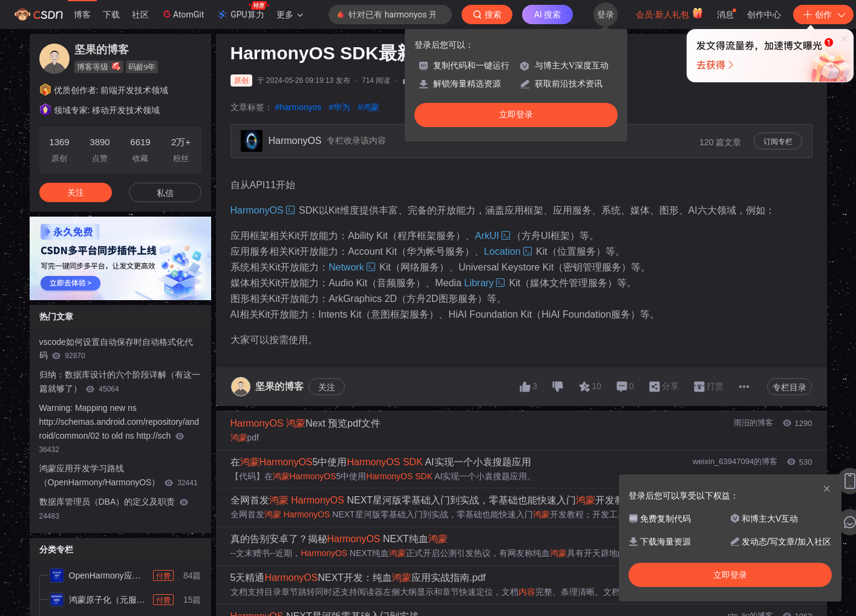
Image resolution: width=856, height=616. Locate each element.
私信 (165, 193)
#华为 (340, 107)
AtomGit (182, 14)
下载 (111, 15)
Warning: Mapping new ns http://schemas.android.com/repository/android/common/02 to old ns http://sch (119, 428)
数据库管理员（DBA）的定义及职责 (114, 509)
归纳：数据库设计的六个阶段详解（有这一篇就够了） (120, 382)
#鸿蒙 (368, 107)
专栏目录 (789, 387)
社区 (140, 15)
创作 (823, 15)
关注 (327, 387)
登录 (606, 15)
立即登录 (516, 115)
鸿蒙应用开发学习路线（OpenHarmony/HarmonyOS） (119, 475)
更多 (290, 15)
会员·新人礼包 (669, 13)
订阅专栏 (778, 142)
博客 (82, 15)
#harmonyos (299, 107)
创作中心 (764, 15)
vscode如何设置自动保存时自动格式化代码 (116, 349)
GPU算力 (242, 11)
